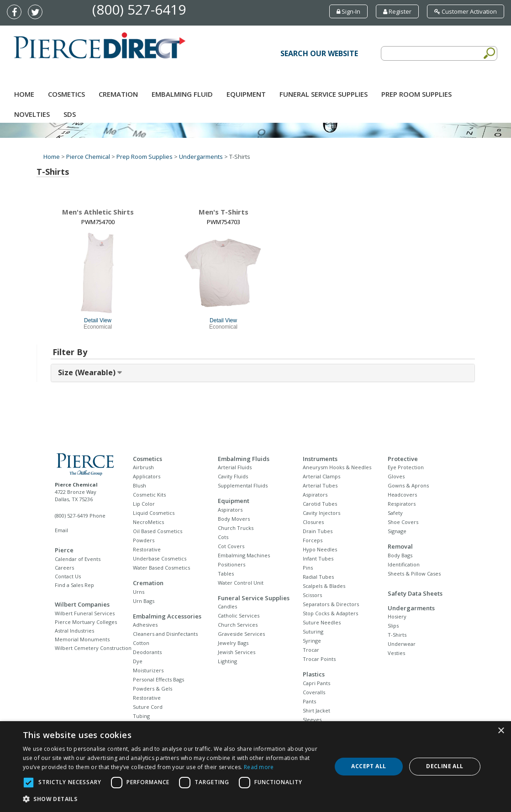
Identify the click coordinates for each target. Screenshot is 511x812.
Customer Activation (466, 11)
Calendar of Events (78, 559)
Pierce (64, 550)
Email (61, 530)
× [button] (501, 731)
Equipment (246, 94)
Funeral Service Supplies (324, 94)
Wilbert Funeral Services (85, 613)
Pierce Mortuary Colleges (86, 622)
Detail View (98, 320)
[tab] (263, 373)
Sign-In (348, 11)
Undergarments (201, 157)
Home (24, 94)
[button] (173, 799)
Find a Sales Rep (74, 585)
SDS (70, 114)
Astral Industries (74, 631)
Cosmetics (66, 94)
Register (397, 11)
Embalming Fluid (182, 94)
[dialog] (255, 767)
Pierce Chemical (88, 157)
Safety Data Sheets (415, 593)
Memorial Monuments (82, 639)
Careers (64, 568)
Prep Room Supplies (416, 94)
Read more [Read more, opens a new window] (259, 767)
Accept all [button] (369, 766)
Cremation (118, 94)
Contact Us (68, 576)
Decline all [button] (445, 766)
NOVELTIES (32, 114)
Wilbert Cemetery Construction (93, 648)
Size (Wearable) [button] (88, 372)
